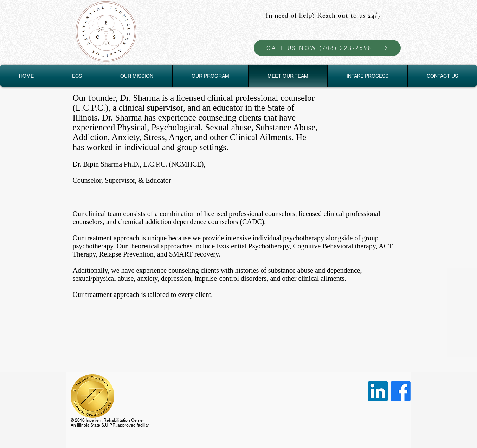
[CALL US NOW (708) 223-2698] (327, 48)
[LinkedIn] (378, 391)
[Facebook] (401, 391)
